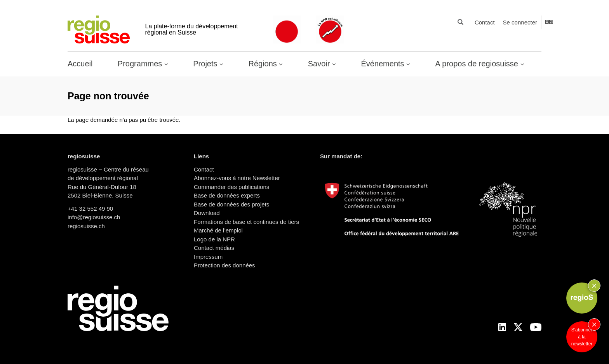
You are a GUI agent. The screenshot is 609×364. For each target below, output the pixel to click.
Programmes (141, 64)
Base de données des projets (231, 204)
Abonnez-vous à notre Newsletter (237, 178)
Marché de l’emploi (218, 230)
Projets (206, 64)
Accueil (80, 64)
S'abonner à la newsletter (582, 337)
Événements (384, 64)
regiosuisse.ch (86, 226)
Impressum (208, 257)
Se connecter (520, 22)
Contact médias (214, 248)
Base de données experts (227, 195)
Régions (264, 64)
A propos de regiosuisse (478, 64)
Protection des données (224, 265)
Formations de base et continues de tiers (246, 222)
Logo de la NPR (214, 239)
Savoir (320, 64)
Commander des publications (231, 187)
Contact (485, 22)
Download (207, 213)
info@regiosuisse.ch (94, 217)
